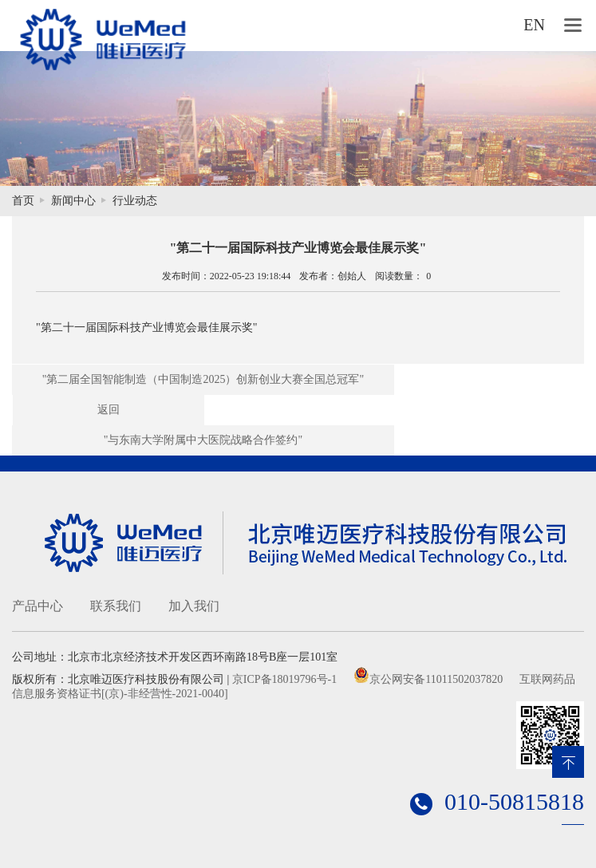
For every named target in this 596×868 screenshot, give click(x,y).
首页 (23, 201)
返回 (109, 410)
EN (534, 25)
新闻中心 (73, 201)
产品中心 (37, 606)
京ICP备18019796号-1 (284, 679)
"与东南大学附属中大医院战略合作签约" (203, 440)
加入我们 (194, 606)
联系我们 (116, 606)
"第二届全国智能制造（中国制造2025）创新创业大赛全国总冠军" (203, 379)
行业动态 (135, 201)
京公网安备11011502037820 (436, 679)
